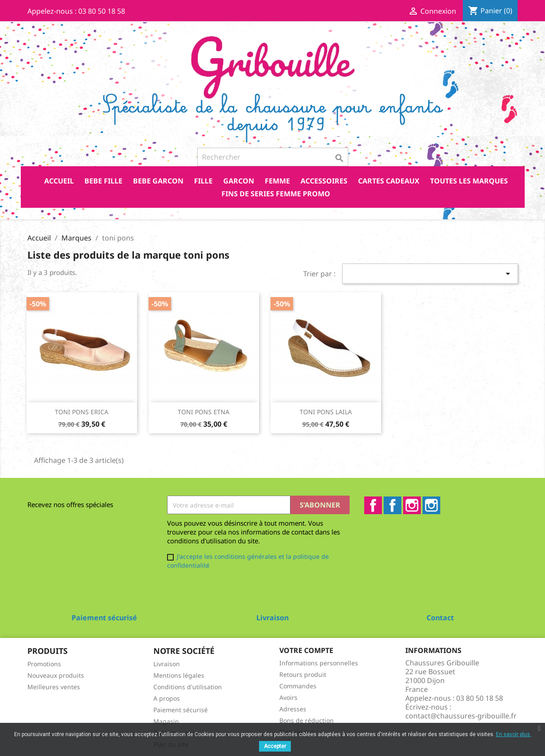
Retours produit (303, 674)
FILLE (203, 181)
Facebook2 (393, 505)
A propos (167, 698)
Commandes (298, 686)
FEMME (277, 181)
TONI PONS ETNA (204, 412)
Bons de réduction (307, 720)
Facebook (373, 505)
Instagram (412, 505)
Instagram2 (431, 505)
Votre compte (306, 650)
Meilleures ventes (54, 687)
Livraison (167, 664)
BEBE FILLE (103, 181)
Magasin (166, 721)
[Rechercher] (273, 157)
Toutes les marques (469, 181)
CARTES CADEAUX (389, 181)
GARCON (239, 181)
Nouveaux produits (56, 675)
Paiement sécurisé (181, 710)
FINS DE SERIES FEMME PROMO (276, 194)
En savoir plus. (514, 734)
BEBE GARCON (158, 181)
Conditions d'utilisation (188, 687)
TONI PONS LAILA (326, 412)
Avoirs (288, 697)
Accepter (275, 746)
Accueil (59, 181)
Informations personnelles (319, 663)
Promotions (44, 664)
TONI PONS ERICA (82, 412)
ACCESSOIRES (324, 181)
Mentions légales (179, 675)
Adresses (293, 709)
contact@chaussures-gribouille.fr (461, 716)
